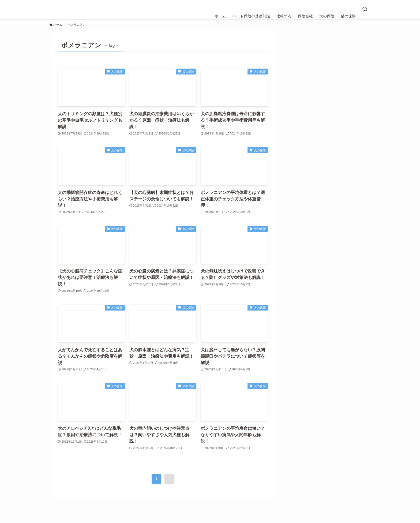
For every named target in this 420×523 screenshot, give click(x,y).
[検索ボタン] (365, 10)
